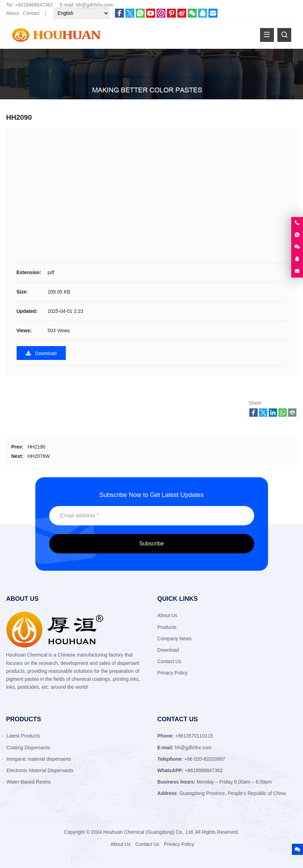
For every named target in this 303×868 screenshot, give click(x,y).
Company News (174, 639)
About (13, 13)
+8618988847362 (34, 5)
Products (167, 627)
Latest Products (23, 736)
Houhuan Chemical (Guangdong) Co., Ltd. (149, 832)
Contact (31, 13)
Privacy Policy (172, 673)
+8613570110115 (194, 736)
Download (41, 353)
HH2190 (36, 447)
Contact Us (169, 661)
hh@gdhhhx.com (95, 5)
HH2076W (39, 456)
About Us (167, 615)
